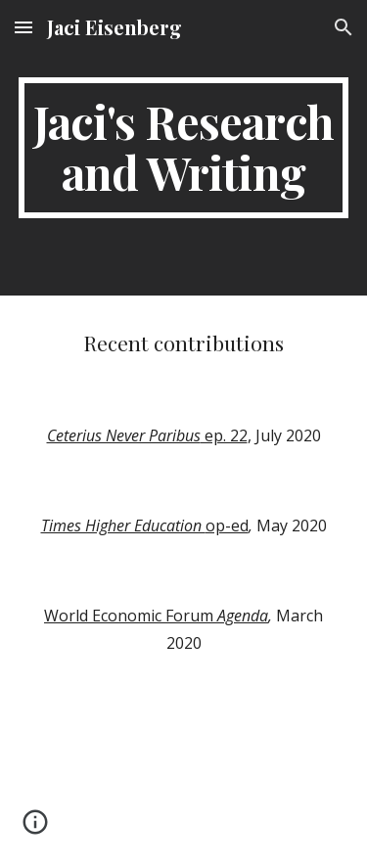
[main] (184, 148)
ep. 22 (224, 435)
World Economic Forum (131, 616)
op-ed (227, 525)
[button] (23, 27)
